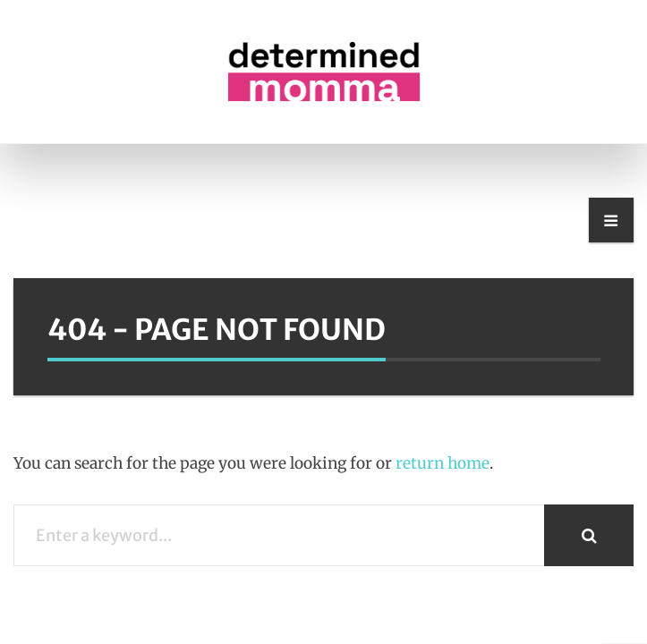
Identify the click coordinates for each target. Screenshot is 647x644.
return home (443, 463)
